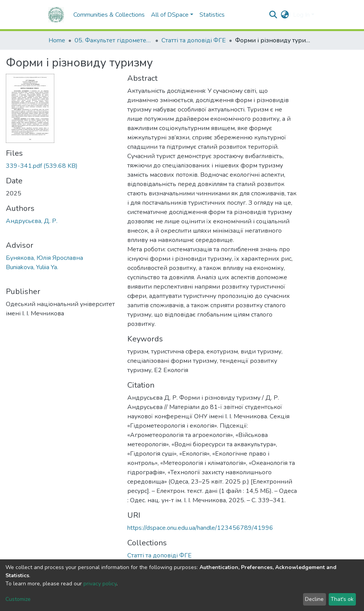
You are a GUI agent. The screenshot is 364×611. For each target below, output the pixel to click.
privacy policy (100, 584)
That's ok (342, 599)
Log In (301, 15)
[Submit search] (273, 15)
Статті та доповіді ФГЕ (194, 40)
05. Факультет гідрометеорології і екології (113, 40)
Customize (18, 599)
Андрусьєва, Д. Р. (32, 221)
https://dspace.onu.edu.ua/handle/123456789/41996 (200, 528)
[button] (285, 15)
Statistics (212, 15)
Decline (314, 599)
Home (57, 40)
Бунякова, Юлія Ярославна (44, 258)
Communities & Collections (109, 15)
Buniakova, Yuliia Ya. (32, 267)
